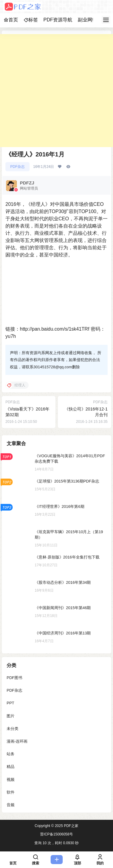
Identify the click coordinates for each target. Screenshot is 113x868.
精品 (11, 767)
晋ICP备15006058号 (56, 834)
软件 (11, 792)
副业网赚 (87, 20)
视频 (11, 779)
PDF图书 (14, 678)
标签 (31, 20)
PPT (10, 703)
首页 (11, 20)
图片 (11, 716)
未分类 (13, 728)
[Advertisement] (56, 91)
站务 (11, 754)
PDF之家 (71, 826)
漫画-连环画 (17, 741)
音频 (11, 805)
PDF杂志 (17, 167)
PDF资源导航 (58, 20)
